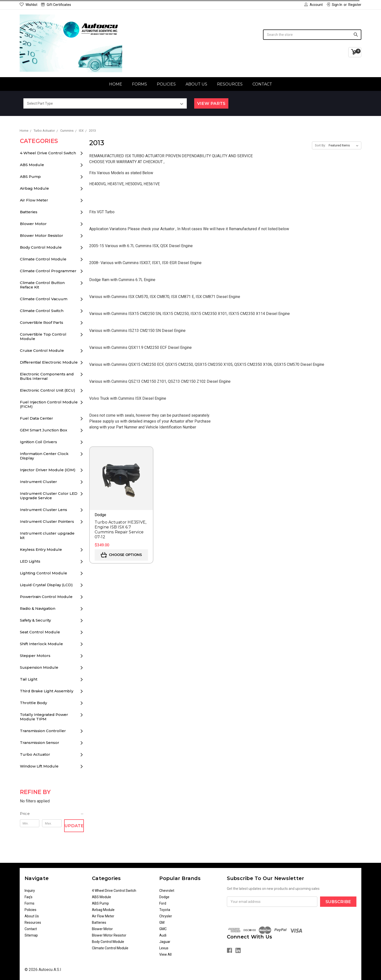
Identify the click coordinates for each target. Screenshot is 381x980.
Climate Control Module (43, 259)
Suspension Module (39, 667)
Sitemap (31, 935)
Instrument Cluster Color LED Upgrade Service (49, 496)
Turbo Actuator (35, 754)
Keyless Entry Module (41, 549)
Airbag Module (34, 188)
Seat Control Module (40, 632)
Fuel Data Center (37, 418)
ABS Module (32, 165)
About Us (196, 84)
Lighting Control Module (44, 573)
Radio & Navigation (38, 608)
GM (162, 923)
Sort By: (320, 145)
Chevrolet (167, 891)
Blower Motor (33, 224)
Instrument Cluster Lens (44, 510)
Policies (166, 84)
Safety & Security (35, 620)
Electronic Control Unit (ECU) (48, 390)
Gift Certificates (56, 5)
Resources (230, 84)
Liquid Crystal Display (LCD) (46, 585)
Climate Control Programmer (48, 271)
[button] (52, 814)
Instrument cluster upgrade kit (47, 535)
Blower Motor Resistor (42, 235)
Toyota (165, 910)
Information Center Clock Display (44, 456)
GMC (163, 929)
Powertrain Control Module (46, 597)
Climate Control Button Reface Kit (42, 285)
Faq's (29, 897)
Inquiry (30, 891)
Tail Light (29, 679)
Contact (262, 84)
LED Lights (30, 561)
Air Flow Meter (34, 200)
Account (314, 5)
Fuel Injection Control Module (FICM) (49, 404)
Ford (163, 903)
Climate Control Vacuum (44, 299)
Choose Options (121, 555)
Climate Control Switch (42, 311)
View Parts (211, 103)
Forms (139, 84)
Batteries (29, 212)
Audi (163, 935)
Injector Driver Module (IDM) (48, 470)
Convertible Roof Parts (42, 322)
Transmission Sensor (40, 743)
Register (355, 5)
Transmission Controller (43, 731)
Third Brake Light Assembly (47, 691)
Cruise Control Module (42, 350)
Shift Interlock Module (41, 644)
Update (74, 826)
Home (116, 84)
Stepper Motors (35, 656)
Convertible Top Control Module (43, 336)
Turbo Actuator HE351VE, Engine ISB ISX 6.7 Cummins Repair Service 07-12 (121, 530)
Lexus (164, 948)
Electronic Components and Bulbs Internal (47, 376)
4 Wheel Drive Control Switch (48, 153)
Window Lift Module (39, 766)
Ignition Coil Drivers (38, 442)
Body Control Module (41, 247)
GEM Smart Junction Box (44, 430)
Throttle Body (33, 703)
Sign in (334, 5)
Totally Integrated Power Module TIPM (44, 717)
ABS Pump (30, 177)
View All (165, 954)
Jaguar (165, 942)
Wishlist (29, 5)
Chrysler (166, 916)
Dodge (164, 897)
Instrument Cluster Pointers (47, 521)
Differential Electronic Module (49, 362)
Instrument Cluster (38, 482)
